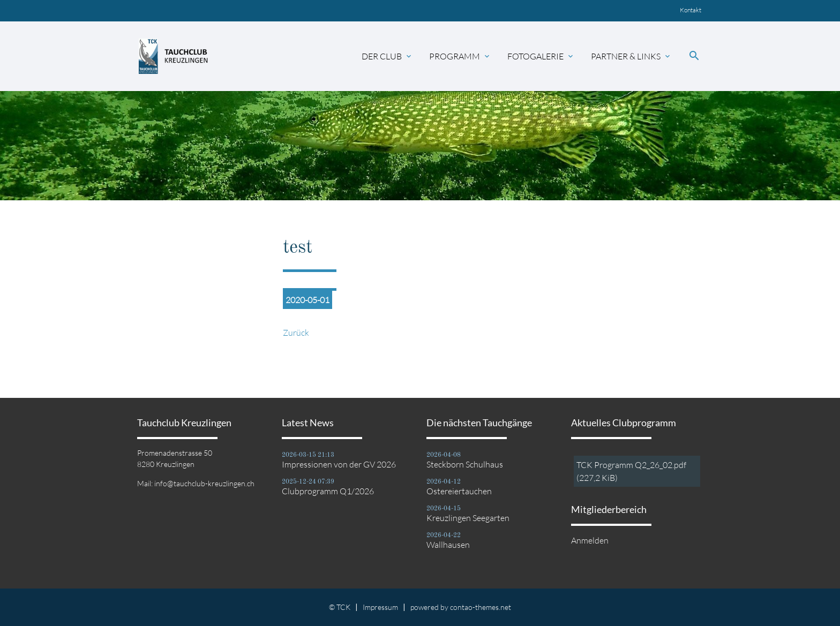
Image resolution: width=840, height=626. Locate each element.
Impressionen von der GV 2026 (339, 464)
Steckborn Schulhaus (465, 464)
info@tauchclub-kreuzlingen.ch (204, 483)
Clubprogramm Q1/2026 (328, 491)
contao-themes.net (481, 607)
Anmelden (590, 540)
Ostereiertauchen (459, 491)
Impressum (380, 607)
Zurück (296, 333)
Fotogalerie (541, 56)
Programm (460, 56)
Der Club (387, 56)
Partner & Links (631, 56)
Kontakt (691, 10)
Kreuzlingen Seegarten (468, 518)
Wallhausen (448, 545)
